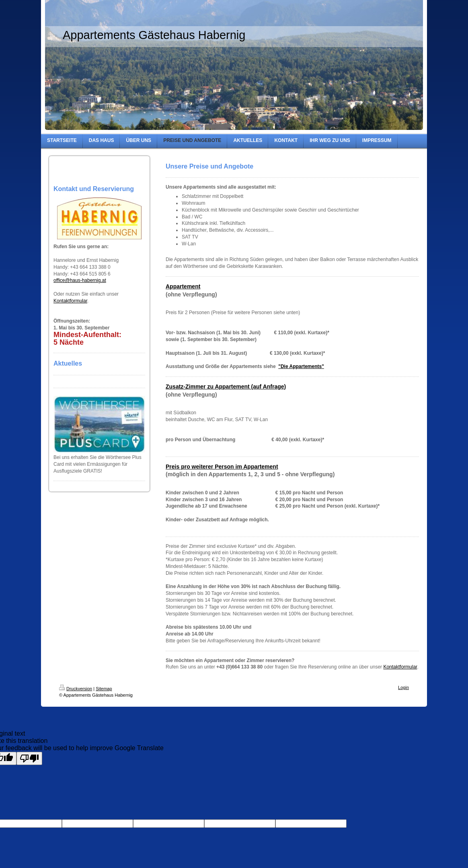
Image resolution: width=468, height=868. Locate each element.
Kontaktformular (70, 301)
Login (403, 687)
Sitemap (104, 689)
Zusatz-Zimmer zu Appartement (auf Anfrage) (226, 387)
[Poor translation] (29, 758)
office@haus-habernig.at (80, 280)
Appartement (183, 286)
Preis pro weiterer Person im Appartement (222, 467)
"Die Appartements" (301, 366)
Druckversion (76, 689)
